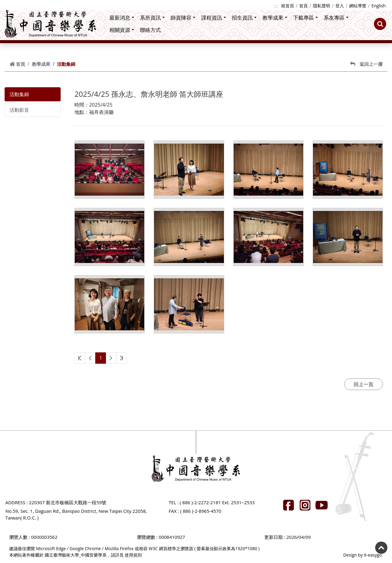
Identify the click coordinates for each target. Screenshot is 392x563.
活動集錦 (19, 94)
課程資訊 (214, 18)
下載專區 (305, 18)
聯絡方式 (150, 30)
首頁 (303, 6)
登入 (340, 6)
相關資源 (122, 30)
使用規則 (133, 555)
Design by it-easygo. (363, 555)
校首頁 (288, 6)
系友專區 (336, 18)
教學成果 (275, 18)
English (379, 6)
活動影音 (19, 110)
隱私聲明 (322, 6)
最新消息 (122, 18)
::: (276, 6)
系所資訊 (152, 18)
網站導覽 (358, 6)
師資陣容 (183, 18)
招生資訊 (244, 18)
